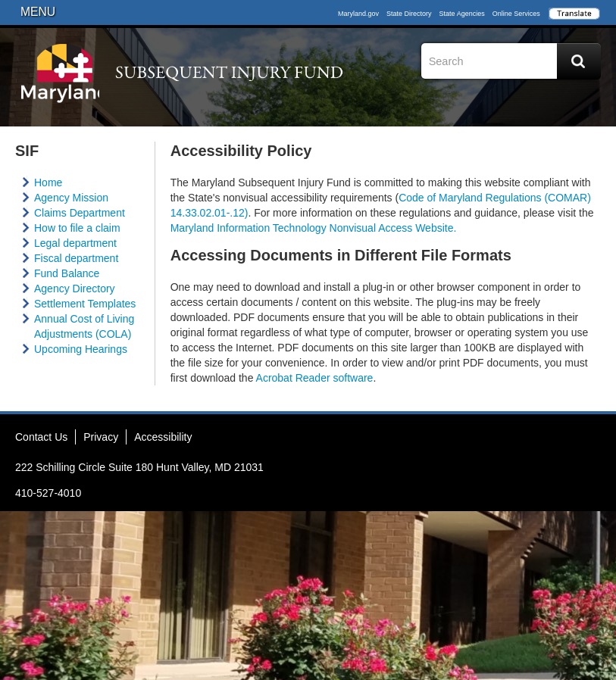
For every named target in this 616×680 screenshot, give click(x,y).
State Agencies (462, 14)
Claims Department (80, 213)
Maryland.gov (358, 14)
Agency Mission (71, 198)
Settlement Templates (85, 304)
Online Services (516, 14)
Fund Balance (67, 273)
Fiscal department (76, 258)
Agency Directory (75, 289)
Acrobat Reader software (315, 378)
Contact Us (41, 437)
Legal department (75, 243)
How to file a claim (77, 228)
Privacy (101, 437)
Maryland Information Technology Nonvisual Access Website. (314, 228)
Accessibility (163, 437)
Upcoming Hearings (81, 349)
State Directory (409, 14)
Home (48, 182)
